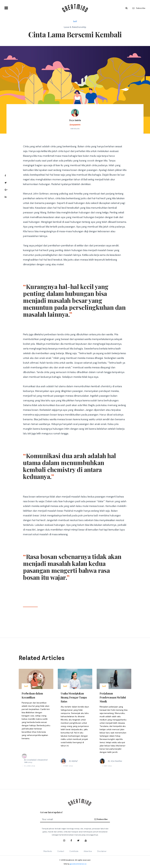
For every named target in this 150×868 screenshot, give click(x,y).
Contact (61, 851)
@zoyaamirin (75, 125)
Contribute (74, 851)
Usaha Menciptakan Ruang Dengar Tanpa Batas (74, 697)
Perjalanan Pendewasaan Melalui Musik (113, 697)
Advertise (88, 851)
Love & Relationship (75, 27)
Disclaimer (102, 851)
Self (75, 21)
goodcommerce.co (78, 864)
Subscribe (139, 8)
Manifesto (48, 851)
